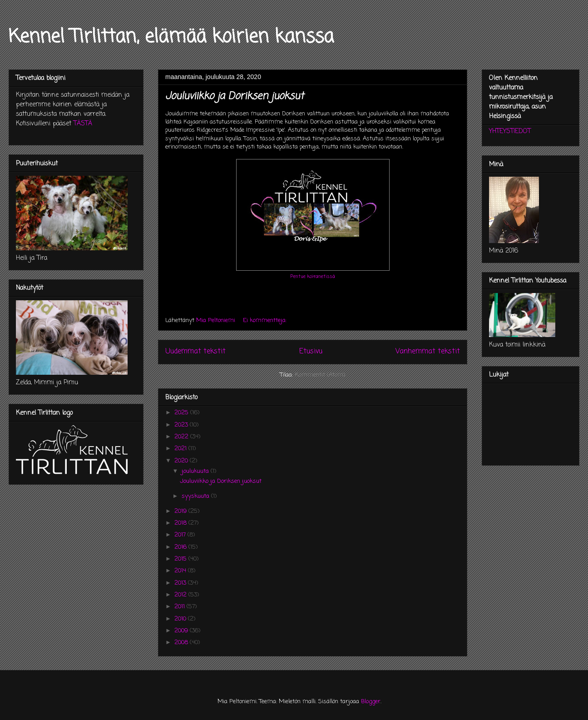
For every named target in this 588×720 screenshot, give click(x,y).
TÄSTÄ (83, 124)
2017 (181, 535)
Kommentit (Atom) (320, 375)
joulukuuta (196, 471)
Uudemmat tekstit (195, 352)
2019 (181, 511)
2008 (182, 643)
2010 (181, 619)
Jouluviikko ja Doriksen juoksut (235, 96)
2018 (181, 523)
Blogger (371, 702)
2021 (181, 449)
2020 (182, 461)
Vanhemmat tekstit (428, 352)
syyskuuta (196, 496)
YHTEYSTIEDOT (510, 132)
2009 (182, 631)
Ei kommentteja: (266, 320)
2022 (182, 437)
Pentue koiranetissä (313, 277)
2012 (181, 595)
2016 (181, 547)
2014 (181, 571)
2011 (180, 607)
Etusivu (311, 352)
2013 (181, 583)
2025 (182, 413)
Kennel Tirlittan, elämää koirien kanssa (171, 37)
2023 (182, 425)
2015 (181, 559)
